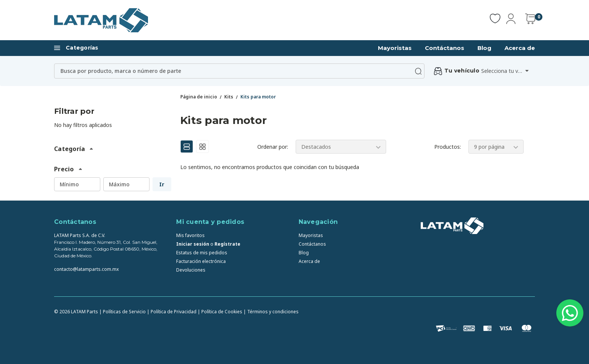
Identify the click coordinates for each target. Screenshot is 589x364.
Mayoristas (395, 48)
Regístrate (227, 244)
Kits (229, 97)
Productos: (448, 147)
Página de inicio (199, 97)
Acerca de (520, 48)
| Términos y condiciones (271, 312)
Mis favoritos (190, 235)
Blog (484, 48)
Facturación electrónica (201, 261)
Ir (162, 184)
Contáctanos (445, 48)
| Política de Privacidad (172, 312)
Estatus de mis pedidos (202, 253)
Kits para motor (258, 97)
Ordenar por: (273, 147)
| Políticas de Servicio (122, 312)
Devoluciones (191, 270)
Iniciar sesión (193, 244)
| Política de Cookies (220, 312)
